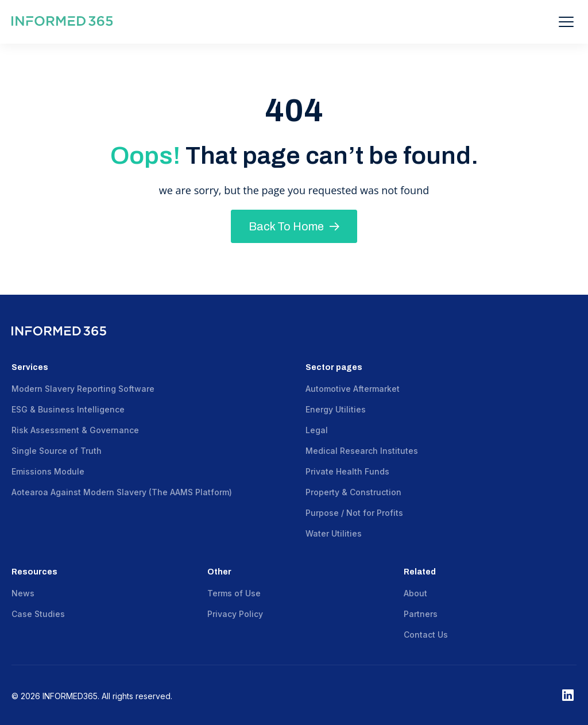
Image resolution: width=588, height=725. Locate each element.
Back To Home (294, 226)
